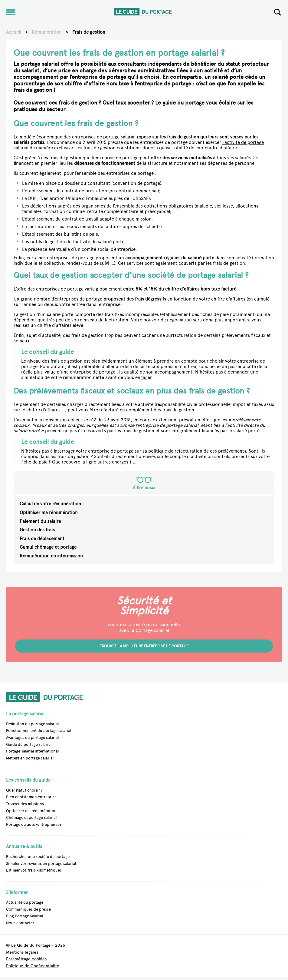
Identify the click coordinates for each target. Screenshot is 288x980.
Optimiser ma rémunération (49, 513)
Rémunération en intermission (51, 556)
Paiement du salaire (40, 521)
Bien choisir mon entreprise (31, 797)
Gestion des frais (37, 530)
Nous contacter (20, 923)
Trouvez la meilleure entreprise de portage (144, 646)
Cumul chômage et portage (48, 547)
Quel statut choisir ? (24, 790)
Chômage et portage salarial (31, 817)
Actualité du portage (25, 902)
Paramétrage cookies (26, 959)
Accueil (14, 32)
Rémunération (47, 32)
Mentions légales (22, 952)
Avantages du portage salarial (32, 737)
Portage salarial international (32, 751)
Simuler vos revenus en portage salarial (41, 864)
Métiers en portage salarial (30, 758)
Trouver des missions (25, 804)
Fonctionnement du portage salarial (39, 731)
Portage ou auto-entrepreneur (34, 824)
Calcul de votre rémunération (50, 504)
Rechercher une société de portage (38, 857)
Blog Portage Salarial (25, 916)
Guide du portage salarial (29, 744)
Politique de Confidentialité (33, 966)
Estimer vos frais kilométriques (34, 870)
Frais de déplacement (42, 539)
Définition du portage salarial (32, 724)
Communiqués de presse (28, 909)
